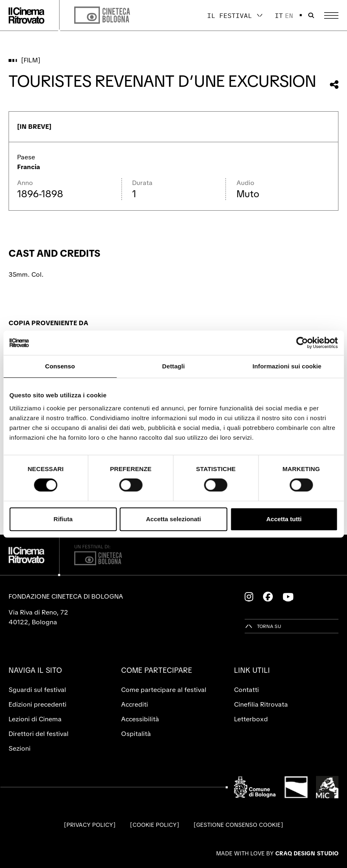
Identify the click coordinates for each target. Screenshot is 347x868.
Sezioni (20, 748)
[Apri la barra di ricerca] (311, 15)
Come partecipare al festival (164, 690)
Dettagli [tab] (174, 366)
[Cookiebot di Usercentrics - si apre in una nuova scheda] (302, 343)
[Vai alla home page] (27, 15)
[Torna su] (263, 626)
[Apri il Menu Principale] (331, 15)
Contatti (246, 690)
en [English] (289, 15)
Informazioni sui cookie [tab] (287, 366)
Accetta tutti (284, 519)
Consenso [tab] (60, 366)
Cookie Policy (155, 825)
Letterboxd (251, 719)
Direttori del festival (39, 734)
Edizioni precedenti (38, 704)
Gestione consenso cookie (238, 825)
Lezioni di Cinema (35, 719)
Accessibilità (140, 719)
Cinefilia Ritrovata (261, 704)
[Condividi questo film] (334, 85)
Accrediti (135, 704)
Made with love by (277, 853)
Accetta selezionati (173, 519)
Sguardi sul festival (37, 690)
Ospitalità (136, 734)
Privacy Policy (90, 825)
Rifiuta (63, 519)
